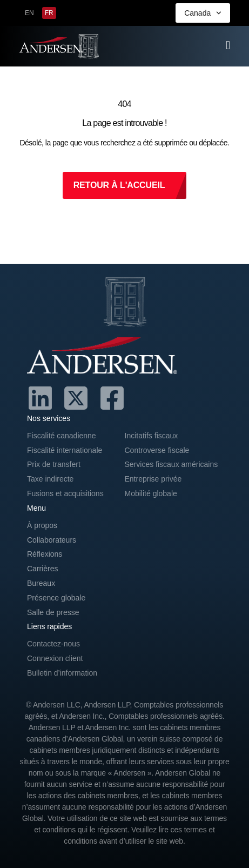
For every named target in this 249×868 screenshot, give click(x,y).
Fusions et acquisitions (65, 493)
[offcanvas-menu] (228, 45)
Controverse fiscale (157, 450)
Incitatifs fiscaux (152, 436)
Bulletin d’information (62, 673)
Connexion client (55, 658)
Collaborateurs (52, 540)
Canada (203, 13)
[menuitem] (29, 13)
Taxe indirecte (50, 479)
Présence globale (56, 598)
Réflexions (45, 554)
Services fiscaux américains (171, 464)
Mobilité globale (151, 493)
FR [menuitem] (49, 13)
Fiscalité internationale (65, 450)
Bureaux (41, 583)
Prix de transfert (54, 464)
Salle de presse (53, 612)
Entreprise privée (153, 479)
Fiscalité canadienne (62, 436)
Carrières (43, 569)
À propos (42, 525)
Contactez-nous (53, 644)
